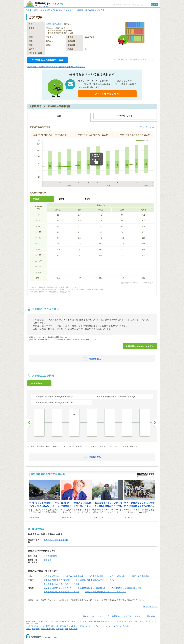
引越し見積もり (73, 626)
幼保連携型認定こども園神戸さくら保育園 (62, 592)
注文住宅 (29, 626)
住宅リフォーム (39, 626)
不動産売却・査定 (52, 626)
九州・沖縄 (73, 629)
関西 (57, 629)
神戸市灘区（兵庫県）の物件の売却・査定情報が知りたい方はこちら (56, 67)
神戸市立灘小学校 (96, 576)
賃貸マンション (65, 621)
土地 (152, 621)
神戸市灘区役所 (50, 556)
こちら (124, 446)
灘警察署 (48, 560)
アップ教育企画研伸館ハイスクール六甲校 (62, 584)
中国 (66, 629)
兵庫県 (80, 10)
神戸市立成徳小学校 (118, 576)
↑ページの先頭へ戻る (151, 607)
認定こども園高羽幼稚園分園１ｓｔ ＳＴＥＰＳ (106, 592)
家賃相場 (97, 621)
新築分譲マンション (108, 621)
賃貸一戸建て (88, 621)
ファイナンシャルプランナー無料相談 (116, 626)
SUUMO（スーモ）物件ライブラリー (45, 4)
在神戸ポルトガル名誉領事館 (56, 540)
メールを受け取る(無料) (107, 94)
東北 (33, 629)
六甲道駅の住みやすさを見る (140, 346)
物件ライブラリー (95, 626)
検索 (156, 5)
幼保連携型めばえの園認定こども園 (126, 588)
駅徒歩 (88, 199)
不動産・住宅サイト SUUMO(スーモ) (39, 621)
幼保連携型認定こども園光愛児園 (92, 588)
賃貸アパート (77, 621)
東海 (53, 629)
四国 (62, 629)
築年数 (62, 199)
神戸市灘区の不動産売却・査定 (47, 60)
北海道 (28, 629)
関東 (38, 629)
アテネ (112, 580)
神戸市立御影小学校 (75, 576)
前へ (29, 423)
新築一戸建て (134, 621)
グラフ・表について (147, 127)
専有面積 (36, 199)
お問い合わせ (151, 616)
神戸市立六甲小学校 (52, 576)
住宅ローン (84, 626)
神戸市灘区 (90, 10)
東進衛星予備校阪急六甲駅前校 (57, 580)
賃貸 (57, 621)
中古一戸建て (144, 621)
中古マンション (122, 621)
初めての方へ (89, 616)
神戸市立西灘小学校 (141, 576)
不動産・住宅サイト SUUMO (38, 10)
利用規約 (116, 616)
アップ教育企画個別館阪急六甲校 (90, 580)
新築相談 (63, 626)
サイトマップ (103, 616)
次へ (155, 423)
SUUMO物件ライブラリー (64, 10)
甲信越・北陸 (45, 629)
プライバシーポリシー (133, 616)
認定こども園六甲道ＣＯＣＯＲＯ (58, 588)
